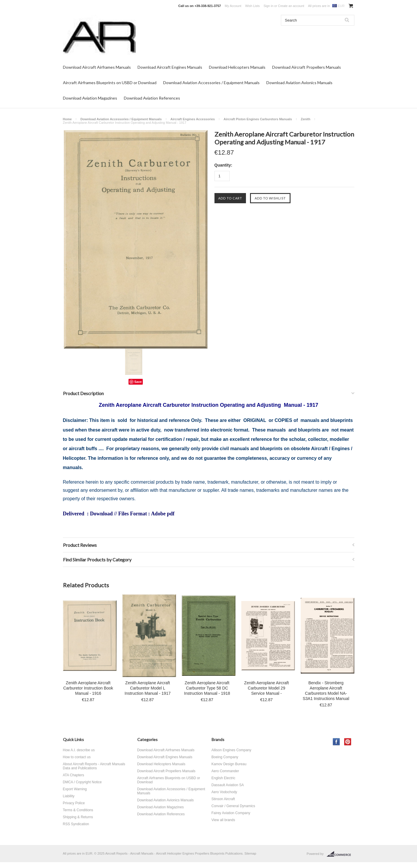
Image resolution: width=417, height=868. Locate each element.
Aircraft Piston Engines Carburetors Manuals (258, 119)
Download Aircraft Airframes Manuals (97, 67)
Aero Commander (225, 771)
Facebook (336, 742)
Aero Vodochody (224, 792)
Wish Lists (252, 6)
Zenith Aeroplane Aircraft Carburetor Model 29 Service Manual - (266, 688)
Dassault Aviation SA (228, 785)
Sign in (268, 6)
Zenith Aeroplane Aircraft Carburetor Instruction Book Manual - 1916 (88, 688)
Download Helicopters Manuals (237, 67)
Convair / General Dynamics (233, 806)
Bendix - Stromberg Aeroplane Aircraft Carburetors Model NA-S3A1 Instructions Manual (326, 691)
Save (138, 382)
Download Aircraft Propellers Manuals (307, 67)
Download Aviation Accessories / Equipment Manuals (211, 83)
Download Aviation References (152, 98)
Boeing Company (225, 757)
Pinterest (348, 742)
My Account (233, 6)
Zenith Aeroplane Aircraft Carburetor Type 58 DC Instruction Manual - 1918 (207, 688)
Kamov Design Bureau (229, 764)
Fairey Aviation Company (231, 813)
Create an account (291, 6)
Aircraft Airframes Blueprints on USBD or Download (110, 83)
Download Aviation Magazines (90, 98)
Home (67, 119)
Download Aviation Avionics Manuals (299, 83)
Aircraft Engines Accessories (193, 119)
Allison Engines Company (232, 750)
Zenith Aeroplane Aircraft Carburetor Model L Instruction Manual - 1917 (148, 688)
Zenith (306, 119)
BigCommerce (341, 854)
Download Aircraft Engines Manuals (170, 67)
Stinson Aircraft (223, 799)
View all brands (223, 820)
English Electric (224, 778)
